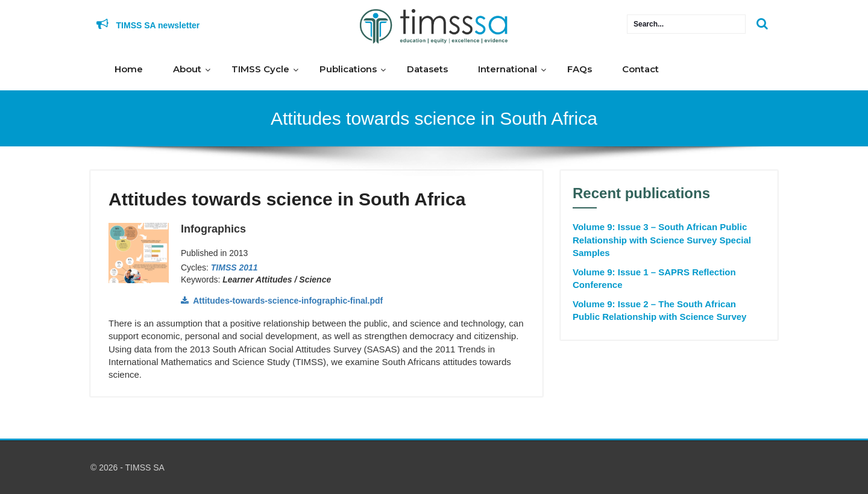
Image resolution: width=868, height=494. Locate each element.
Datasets (427, 69)
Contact (640, 69)
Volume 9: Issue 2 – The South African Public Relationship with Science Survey (659, 310)
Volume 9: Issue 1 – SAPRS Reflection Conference (654, 278)
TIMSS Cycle (260, 69)
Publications (348, 69)
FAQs (580, 69)
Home (129, 69)
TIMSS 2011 (234, 267)
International (508, 69)
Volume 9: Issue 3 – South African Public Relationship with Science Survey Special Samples (662, 240)
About (187, 69)
